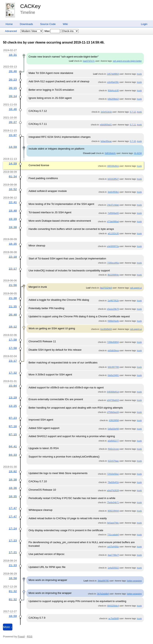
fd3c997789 (113, 367)
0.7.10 (133, 141)
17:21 (13, 552)
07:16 (13, 426)
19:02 (13, 471)
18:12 (13, 327)
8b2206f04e (113, 275)
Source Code (48, 24)
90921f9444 (113, 511)
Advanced (11, 31)
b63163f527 (113, 179)
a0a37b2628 (113, 490)
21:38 (13, 298)
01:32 (13, 591)
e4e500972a (113, 246)
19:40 (13, 211)
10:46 (13, 109)
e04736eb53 (113, 400)
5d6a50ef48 (113, 429)
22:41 (13, 202)
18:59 (13, 616)
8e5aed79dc (113, 523)
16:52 (13, 189)
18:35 (13, 244)
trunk (139, 74)
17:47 (13, 508)
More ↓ (8, 627)
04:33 (13, 455)
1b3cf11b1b (106, 112)
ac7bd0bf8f (114, 618)
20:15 (13, 88)
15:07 (13, 135)
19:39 (13, 219)
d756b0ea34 (113, 412)
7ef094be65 (113, 213)
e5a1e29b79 (113, 309)
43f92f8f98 (114, 420)
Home (9, 24)
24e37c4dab (113, 205)
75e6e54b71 (113, 502)
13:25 (13, 406)
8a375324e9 (106, 288)
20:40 (13, 315)
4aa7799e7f (113, 555)
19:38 (13, 227)
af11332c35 (113, 233)
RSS (30, 637)
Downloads (26, 24)
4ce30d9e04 (106, 329)
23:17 (13, 361)
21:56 (13, 285)
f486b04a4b (113, 321)
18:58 (13, 578)
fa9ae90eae (106, 141)
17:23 (13, 541)
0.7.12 (133, 112)
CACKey (30, 6)
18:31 (13, 55)
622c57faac (113, 461)
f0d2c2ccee (113, 449)
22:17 (13, 269)
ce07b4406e (113, 547)
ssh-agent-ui (136, 288)
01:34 (13, 177)
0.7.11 (133, 125)
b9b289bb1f (113, 99)
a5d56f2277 (113, 441)
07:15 (13, 435)
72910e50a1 (113, 474)
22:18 (13, 257)
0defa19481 (113, 375)
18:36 (13, 488)
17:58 (13, 340)
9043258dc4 (113, 606)
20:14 (13, 96)
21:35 (13, 307)
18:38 (13, 480)
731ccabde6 (113, 535)
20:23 (13, 80)
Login (144, 24)
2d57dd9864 (113, 74)
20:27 (13, 122)
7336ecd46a (113, 263)
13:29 (13, 398)
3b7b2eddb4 (103, 594)
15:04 (13, 386)
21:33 (13, 565)
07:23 (13, 418)
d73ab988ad (113, 221)
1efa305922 (113, 568)
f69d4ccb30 (113, 90)
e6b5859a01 (106, 125)
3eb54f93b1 (113, 192)
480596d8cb (113, 166)
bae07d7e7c (89, 61)
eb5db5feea (113, 350)
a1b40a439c (113, 82)
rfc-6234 (138, 153)
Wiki (65, 24)
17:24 (13, 529)
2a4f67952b (113, 301)
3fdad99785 (103, 581)
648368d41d (113, 392)
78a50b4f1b (113, 482)
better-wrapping (134, 581)
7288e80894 (113, 342)
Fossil (21, 637)
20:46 (13, 71)
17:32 (13, 373)
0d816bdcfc (110, 153)
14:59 (13, 147)
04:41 (13, 447)
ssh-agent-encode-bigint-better (127, 61)
